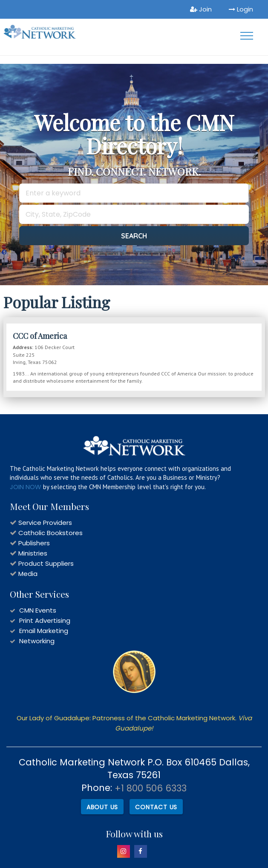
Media (28, 574)
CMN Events (38, 610)
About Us (102, 807)
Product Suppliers (46, 563)
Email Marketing (44, 631)
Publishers (34, 543)
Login (241, 9)
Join (201, 9)
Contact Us (156, 807)
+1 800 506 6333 (151, 788)
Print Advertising (45, 620)
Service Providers (45, 523)
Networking (37, 641)
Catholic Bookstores (50, 533)
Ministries (33, 553)
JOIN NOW (26, 487)
